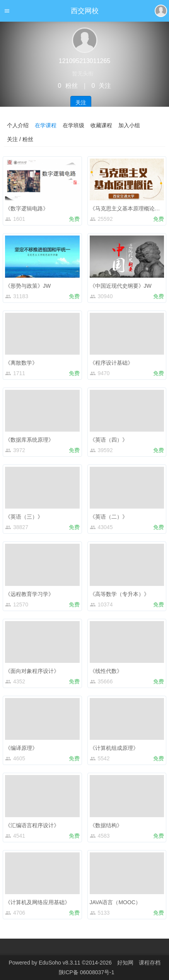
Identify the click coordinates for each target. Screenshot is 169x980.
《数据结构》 (106, 825)
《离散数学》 (21, 363)
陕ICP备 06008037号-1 (87, 972)
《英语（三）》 (24, 517)
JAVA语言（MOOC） (115, 902)
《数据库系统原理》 (29, 440)
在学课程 (46, 125)
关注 (81, 102)
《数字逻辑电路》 (27, 208)
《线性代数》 (106, 671)
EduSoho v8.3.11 (59, 963)
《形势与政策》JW (28, 286)
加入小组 (129, 125)
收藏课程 (101, 125)
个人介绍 (18, 125)
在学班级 (73, 125)
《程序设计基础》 (111, 363)
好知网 (125, 963)
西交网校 (85, 11)
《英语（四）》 (109, 440)
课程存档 (150, 963)
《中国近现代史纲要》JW (121, 286)
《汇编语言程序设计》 (32, 825)
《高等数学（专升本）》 (119, 594)
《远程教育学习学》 (29, 594)
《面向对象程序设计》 (32, 671)
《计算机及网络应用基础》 (38, 902)
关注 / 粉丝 (20, 139)
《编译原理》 (21, 748)
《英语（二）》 (109, 517)
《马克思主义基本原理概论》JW (129, 208)
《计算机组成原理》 (114, 748)
